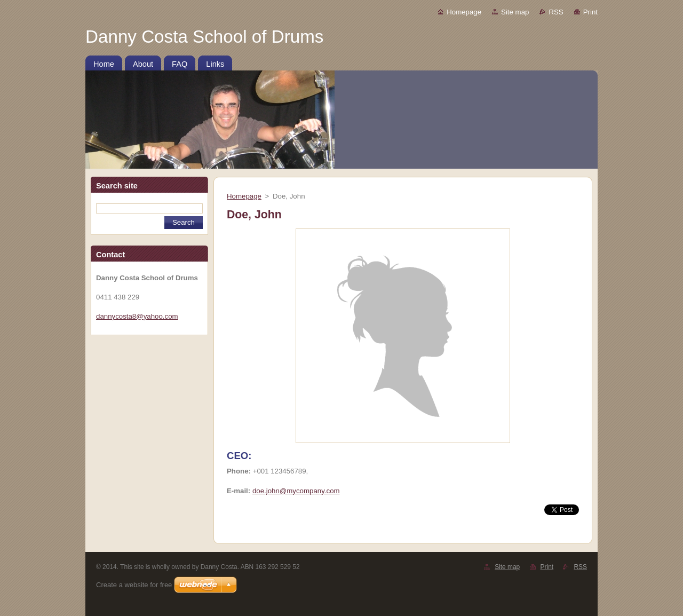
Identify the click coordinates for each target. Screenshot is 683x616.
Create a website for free (134, 585)
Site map (515, 12)
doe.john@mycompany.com (296, 491)
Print (590, 12)
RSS (556, 12)
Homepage (464, 12)
